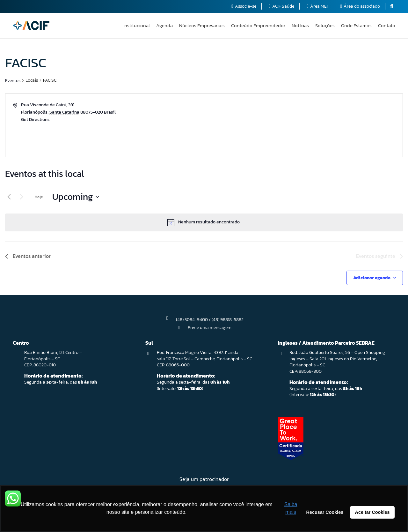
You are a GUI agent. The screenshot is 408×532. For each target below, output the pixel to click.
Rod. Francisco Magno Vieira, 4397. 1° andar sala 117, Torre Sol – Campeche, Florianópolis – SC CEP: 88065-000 (204, 359)
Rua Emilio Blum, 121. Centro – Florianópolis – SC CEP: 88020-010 (53, 359)
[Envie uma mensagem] (182, 328)
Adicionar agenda (372, 278)
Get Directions (35, 120)
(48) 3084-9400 (192, 320)
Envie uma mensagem (210, 328)
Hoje (39, 197)
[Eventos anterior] (9, 197)
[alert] (204, 222)
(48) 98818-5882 (228, 320)
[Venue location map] (303, 125)
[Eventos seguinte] (21, 197)
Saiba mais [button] (291, 508)
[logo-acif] (31, 26)
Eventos (13, 81)
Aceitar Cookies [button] (372, 512)
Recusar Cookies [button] (325, 512)
